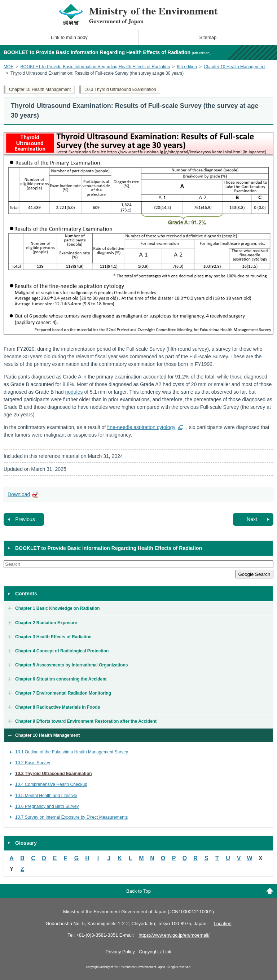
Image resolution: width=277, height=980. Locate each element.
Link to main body (69, 37)
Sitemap (208, 37)
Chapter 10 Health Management (235, 67)
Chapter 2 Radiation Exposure (46, 623)
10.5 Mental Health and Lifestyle (46, 796)
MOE (8, 67)
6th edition (187, 67)
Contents (26, 594)
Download (19, 494)
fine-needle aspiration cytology (141, 427)
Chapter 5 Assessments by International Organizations (71, 665)
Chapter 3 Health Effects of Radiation (53, 637)
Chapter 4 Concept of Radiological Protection (62, 651)
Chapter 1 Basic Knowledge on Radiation (58, 608)
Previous (25, 519)
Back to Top (138, 891)
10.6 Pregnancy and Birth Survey (47, 806)
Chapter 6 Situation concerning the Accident (61, 679)
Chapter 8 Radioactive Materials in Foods (58, 707)
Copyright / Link (155, 952)
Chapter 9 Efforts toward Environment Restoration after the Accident (86, 721)
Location (223, 924)
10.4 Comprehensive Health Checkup (51, 784)
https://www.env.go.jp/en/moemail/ (174, 935)
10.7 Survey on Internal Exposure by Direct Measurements (71, 817)
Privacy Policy (120, 952)
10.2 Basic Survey (33, 763)
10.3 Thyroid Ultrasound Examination (120, 89)
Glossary (26, 843)
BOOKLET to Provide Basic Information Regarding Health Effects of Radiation (95, 67)
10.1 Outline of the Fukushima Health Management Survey (72, 752)
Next (252, 519)
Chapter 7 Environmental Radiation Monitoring (63, 693)
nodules (74, 392)
